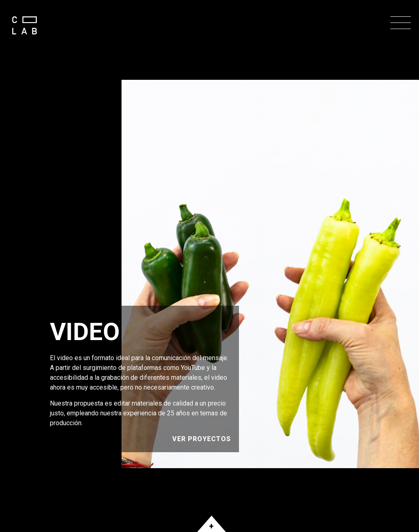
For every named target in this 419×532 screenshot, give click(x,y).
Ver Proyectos (202, 439)
